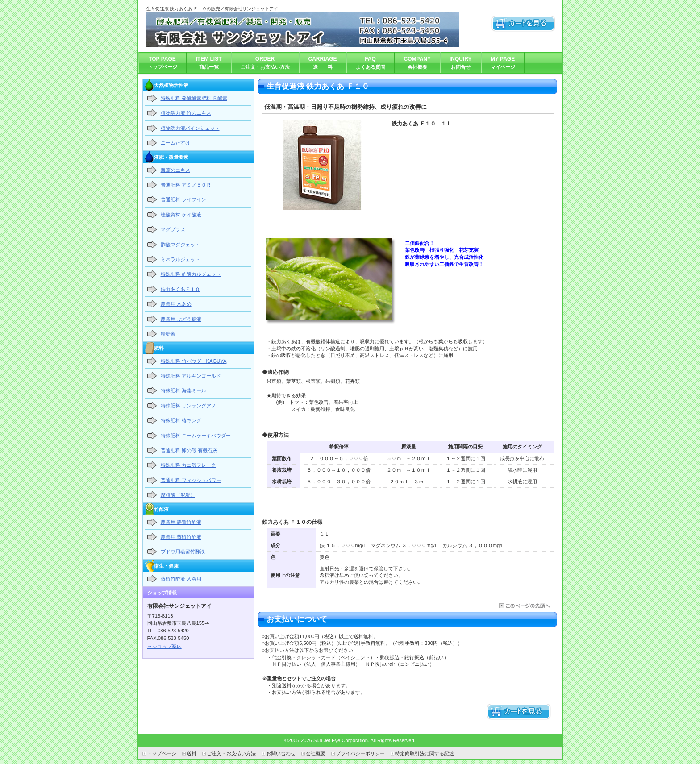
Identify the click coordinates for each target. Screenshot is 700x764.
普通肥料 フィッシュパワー (191, 480)
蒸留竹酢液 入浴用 (181, 579)
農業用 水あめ (176, 304)
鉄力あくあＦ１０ (180, 289)
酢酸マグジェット (180, 245)
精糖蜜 (168, 334)
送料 (192, 753)
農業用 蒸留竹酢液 (181, 537)
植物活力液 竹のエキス (186, 113)
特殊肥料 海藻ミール (183, 390)
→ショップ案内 (165, 646)
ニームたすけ (175, 143)
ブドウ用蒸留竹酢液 (183, 552)
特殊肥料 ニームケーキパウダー (196, 436)
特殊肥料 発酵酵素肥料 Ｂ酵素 (194, 98)
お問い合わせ (281, 753)
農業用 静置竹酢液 (181, 522)
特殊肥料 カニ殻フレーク (188, 465)
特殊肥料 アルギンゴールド (191, 376)
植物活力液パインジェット (190, 128)
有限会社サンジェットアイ (303, 29)
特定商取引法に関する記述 (425, 753)
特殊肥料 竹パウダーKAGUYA (194, 361)
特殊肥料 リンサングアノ (188, 406)
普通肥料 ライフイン (183, 199)
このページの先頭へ (524, 606)
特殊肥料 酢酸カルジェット (191, 274)
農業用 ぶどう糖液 (181, 319)
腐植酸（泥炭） (178, 495)
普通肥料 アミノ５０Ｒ (186, 185)
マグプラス (173, 229)
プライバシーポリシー (360, 753)
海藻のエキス (175, 170)
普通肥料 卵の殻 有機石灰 (189, 450)
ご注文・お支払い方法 (231, 753)
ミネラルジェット (180, 259)
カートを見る (523, 24)
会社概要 (316, 753)
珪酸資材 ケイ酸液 (181, 215)
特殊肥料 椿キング (181, 420)
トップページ (162, 753)
